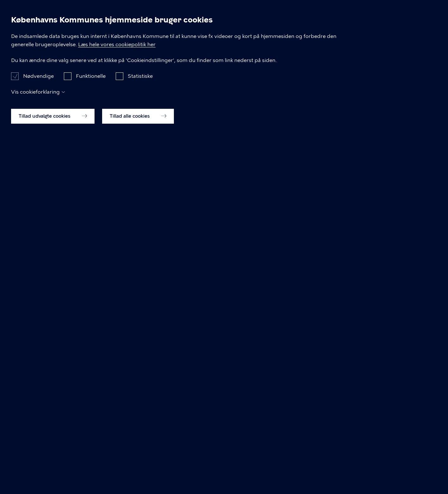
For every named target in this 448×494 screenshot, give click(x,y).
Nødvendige (38, 432)
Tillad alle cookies (138, 472)
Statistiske (140, 432)
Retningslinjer (198, 15)
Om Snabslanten (370, 15)
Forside (65, 43)
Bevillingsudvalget (305, 15)
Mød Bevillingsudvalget (168, 43)
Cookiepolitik (310, 341)
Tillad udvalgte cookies (53, 472)
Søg (416, 16)
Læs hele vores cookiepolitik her (201, 393)
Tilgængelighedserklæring (223, 341)
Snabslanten (34, 16)
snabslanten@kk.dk (80, 341)
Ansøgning (248, 15)
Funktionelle (91, 432)
